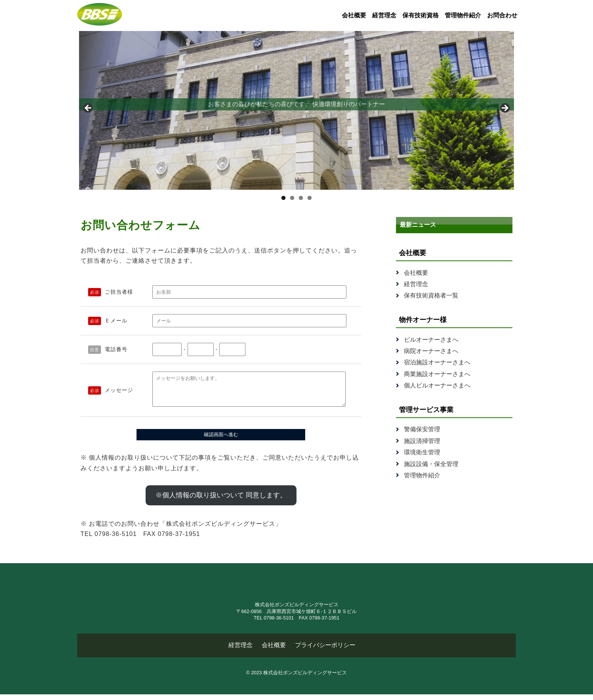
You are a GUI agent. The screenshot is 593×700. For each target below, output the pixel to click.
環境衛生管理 (422, 452)
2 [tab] (292, 198)
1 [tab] (283, 198)
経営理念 (384, 15)
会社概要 (354, 15)
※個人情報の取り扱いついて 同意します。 (221, 501)
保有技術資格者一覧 (431, 295)
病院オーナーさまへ (431, 351)
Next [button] (505, 108)
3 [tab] (301, 198)
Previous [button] (88, 108)
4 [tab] (310, 198)
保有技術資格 (421, 15)
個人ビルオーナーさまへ (437, 385)
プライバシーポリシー (325, 651)
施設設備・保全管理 (431, 464)
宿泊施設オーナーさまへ (437, 362)
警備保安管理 (422, 429)
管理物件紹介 (463, 15)
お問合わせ (502, 15)
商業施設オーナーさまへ (437, 374)
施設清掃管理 (422, 441)
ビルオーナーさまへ (431, 340)
